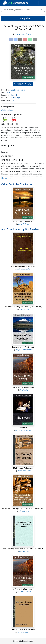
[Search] (21, 10)
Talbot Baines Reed (24, 592)
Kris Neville (24, 390)
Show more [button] (6, 178)
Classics (11, 110)
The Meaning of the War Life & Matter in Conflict (23, 549)
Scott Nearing (24, 309)
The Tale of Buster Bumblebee (23, 629)
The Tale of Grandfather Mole (23, 266)
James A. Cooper (25, 34)
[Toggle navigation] (42, 3)
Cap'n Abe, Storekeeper (23, 221)
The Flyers (23, 428)
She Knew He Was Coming (23, 387)
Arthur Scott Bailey (24, 269)
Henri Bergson (24, 551)
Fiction (4, 110)
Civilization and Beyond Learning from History (23, 307)
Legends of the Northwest (23, 347)
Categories (23, 18)
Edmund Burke (24, 511)
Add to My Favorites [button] (23, 84)
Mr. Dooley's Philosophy (23, 468)
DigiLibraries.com (18, 90)
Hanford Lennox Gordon (24, 350)
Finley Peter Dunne (24, 471)
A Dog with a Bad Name (23, 589)
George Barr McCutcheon (24, 430)
